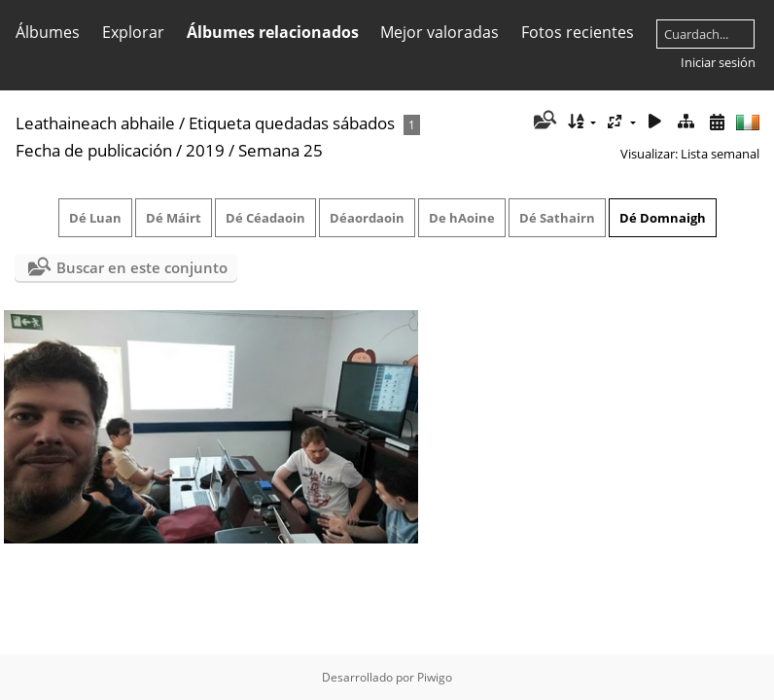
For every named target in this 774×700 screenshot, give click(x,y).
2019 (205, 150)
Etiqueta (220, 123)
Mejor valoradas (440, 32)
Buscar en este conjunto (142, 267)
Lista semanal (720, 154)
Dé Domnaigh (663, 218)
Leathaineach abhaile (95, 123)
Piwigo (435, 677)
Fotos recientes (578, 32)
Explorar (133, 32)
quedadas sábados (325, 123)
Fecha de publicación (94, 150)
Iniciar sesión (718, 62)
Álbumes (48, 32)
